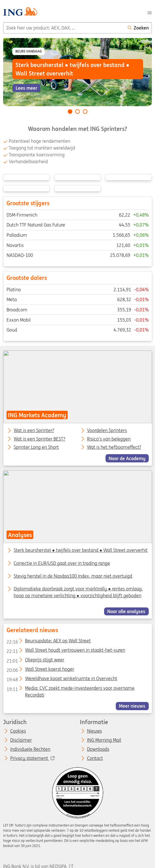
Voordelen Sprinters (107, 431)
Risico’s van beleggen (109, 439)
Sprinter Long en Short (36, 447)
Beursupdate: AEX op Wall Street (48, 642)
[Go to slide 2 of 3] (78, 112)
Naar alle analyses (126, 611)
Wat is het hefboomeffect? (114, 447)
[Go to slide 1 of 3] (70, 112)
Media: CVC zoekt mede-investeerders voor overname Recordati (70, 689)
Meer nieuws (132, 706)
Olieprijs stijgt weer (35, 661)
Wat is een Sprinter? (34, 431)
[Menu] (150, 12)
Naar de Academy (127, 458)
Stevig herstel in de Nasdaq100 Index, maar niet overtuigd (73, 576)
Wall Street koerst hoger (40, 670)
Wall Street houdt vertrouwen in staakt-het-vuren (66, 651)
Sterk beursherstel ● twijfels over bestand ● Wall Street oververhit (81, 550)
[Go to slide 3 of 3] (85, 112)
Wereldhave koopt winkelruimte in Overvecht (62, 680)
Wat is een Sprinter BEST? (39, 439)
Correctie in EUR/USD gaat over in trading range (62, 563)
